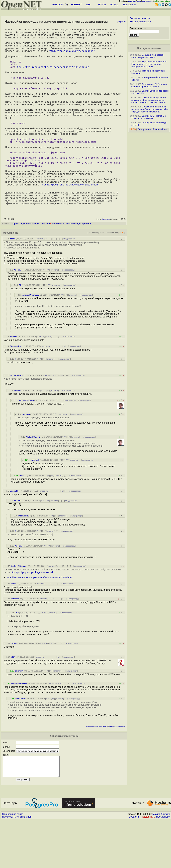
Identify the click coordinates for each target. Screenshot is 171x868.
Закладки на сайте (13, 862)
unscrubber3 (23, 560)
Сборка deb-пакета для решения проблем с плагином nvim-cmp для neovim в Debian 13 (150, 109)
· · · (54, 283)
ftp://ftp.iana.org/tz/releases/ (72, 57)
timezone (106, 263)
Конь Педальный (19, 727)
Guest (21, 520)
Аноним (18, 314)
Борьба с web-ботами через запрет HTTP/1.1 (148, 56)
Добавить (134, 865)
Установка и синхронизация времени (71, 268)
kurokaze (15, 643)
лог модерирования (117, 771)
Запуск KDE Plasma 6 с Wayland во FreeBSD (149, 117)
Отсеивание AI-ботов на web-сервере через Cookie (149, 85)
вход (139, 1)
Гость (14, 628)
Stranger (15, 687)
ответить (40, 283)
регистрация (148, 1)
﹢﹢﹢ (48, 283)
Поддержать (148, 865)
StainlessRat (16, 390)
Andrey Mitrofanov (31, 339)
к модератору (69, 283)
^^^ (48, 314)
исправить (122, 22)
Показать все (112, 277)
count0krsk (34, 504)
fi (16, 403)
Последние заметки (149, 48)
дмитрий (19, 715)
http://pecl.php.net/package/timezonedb (70, 224)
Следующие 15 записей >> (152, 129)
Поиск (126, 5)
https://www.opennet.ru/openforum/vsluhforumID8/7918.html (39, 622)
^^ (44, 314)
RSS (121, 277)
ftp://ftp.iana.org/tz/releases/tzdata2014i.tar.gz (53, 77)
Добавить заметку (140, 18)
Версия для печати (140, 22)
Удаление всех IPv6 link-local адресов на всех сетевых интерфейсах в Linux (149, 64)
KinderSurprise (17, 419)
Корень (15, 268)
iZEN (13, 701)
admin (13, 283)
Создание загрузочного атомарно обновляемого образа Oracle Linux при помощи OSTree (149, 100)
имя (17, 657)
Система (45, 268)
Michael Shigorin (26, 444)
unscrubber (15, 535)
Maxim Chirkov (161, 862)
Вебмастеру (163, 865)
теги (133, 5)
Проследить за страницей (17, 865)
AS (20, 329)
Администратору (30, 268)
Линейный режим (97, 277)
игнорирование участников (97, 771)
